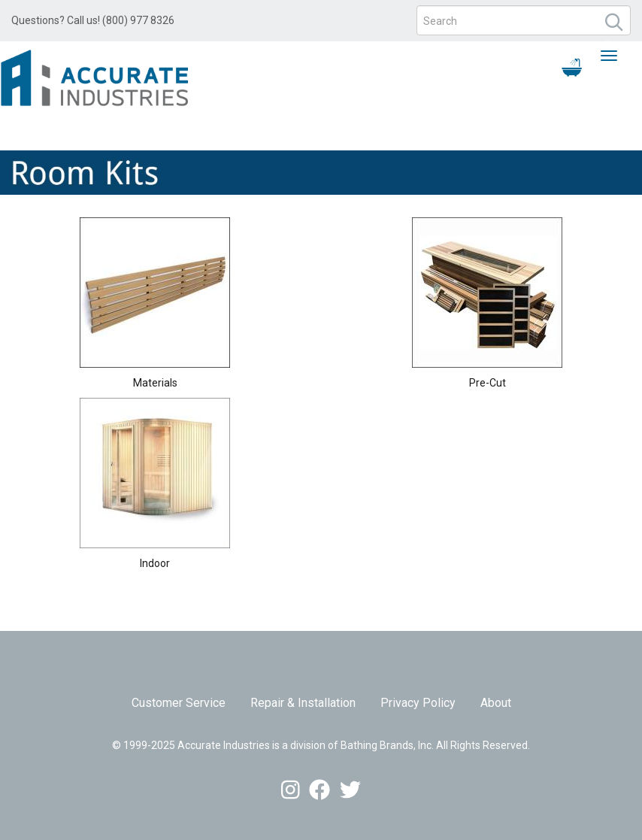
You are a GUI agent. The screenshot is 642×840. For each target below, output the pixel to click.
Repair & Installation (303, 703)
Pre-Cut (488, 383)
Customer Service (179, 703)
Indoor (155, 563)
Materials (155, 383)
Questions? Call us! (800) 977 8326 (93, 20)
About (496, 703)
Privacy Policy (418, 703)
